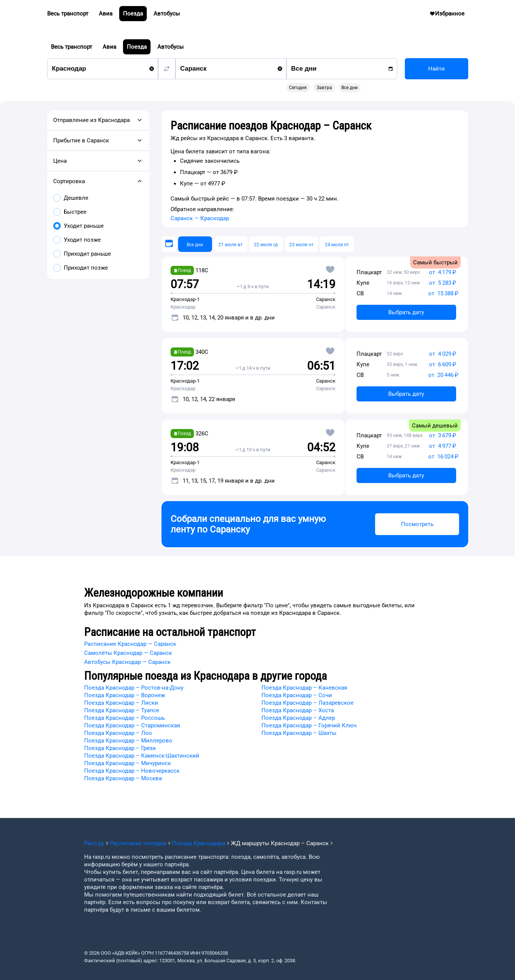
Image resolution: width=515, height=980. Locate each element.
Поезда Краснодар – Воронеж (125, 695)
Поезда (137, 47)
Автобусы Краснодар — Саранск (127, 662)
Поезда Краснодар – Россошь (125, 718)
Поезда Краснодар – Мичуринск (128, 763)
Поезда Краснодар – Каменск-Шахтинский (142, 756)
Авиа (109, 47)
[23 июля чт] (301, 244)
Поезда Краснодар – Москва (123, 778)
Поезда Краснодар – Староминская (132, 725)
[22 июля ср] (266, 244)
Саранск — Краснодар (200, 218)
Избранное (450, 15)
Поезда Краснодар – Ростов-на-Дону (134, 688)
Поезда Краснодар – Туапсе (122, 710)
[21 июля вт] (231, 244)
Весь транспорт (71, 47)
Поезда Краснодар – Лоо (118, 733)
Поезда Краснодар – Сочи (297, 695)
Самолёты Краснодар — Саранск (128, 653)
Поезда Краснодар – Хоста (298, 710)
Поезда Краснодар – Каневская (304, 688)
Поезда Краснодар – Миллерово (128, 741)
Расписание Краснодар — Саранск (130, 644)
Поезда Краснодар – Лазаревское (307, 703)
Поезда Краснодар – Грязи (120, 748)
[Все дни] (195, 244)
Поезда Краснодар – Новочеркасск (132, 771)
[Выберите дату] (169, 244)
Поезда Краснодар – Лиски (121, 703)
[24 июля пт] (337, 244)
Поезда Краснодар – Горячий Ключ (309, 725)
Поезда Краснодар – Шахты (299, 733)
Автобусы (171, 47)
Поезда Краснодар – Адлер (298, 718)
